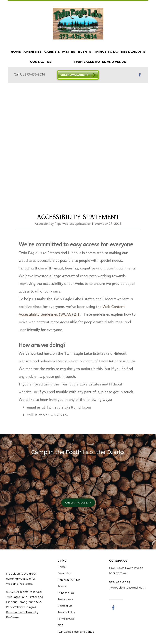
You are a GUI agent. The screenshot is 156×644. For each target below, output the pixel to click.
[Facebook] (140, 75)
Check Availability (78, 503)
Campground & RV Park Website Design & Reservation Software (24, 607)
